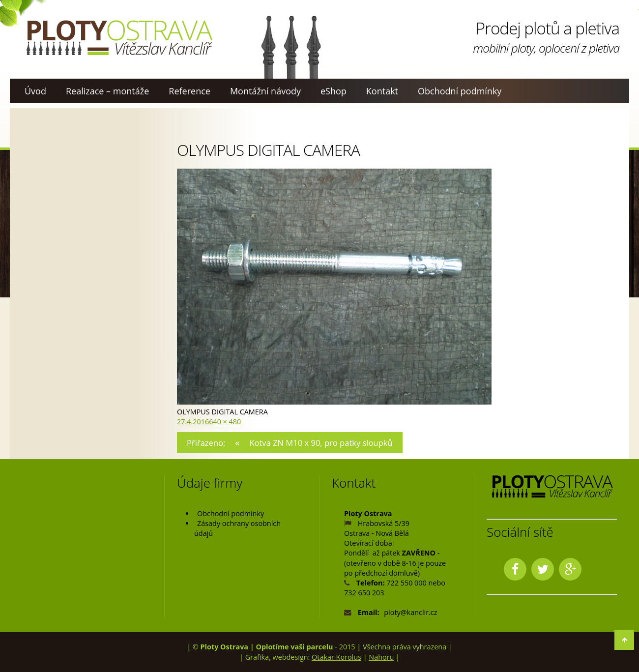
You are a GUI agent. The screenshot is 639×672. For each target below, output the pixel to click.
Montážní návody (265, 91)
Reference (189, 91)
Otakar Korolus (336, 657)
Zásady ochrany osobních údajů (237, 528)
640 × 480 (225, 422)
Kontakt (382, 91)
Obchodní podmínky (460, 91)
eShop (334, 91)
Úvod (35, 91)
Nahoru (381, 657)
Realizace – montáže (107, 91)
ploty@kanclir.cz (410, 612)
